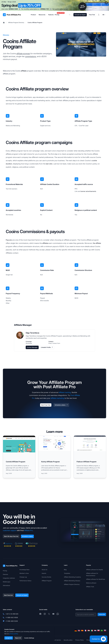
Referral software (91, 583)
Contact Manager (32, 347)
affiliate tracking (65, 392)
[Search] (71, 15)
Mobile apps (7, 582)
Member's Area (24, 573)
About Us (44, 570)
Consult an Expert (80, 15)
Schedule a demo (61, 405)
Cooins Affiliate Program (35, 22)
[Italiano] (92, 631)
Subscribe (102, 614)
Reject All (18, 638)
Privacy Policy (80, 640)
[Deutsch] (76, 631)
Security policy (68, 640)
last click (49, 164)
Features (5, 574)
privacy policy (14, 634)
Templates (67, 573)
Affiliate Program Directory (16, 22)
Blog (65, 570)
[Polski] (99, 631)
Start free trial (8, 595)
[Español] (82, 631)
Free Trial (92, 15)
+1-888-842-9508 (12, 617)
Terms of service (56, 640)
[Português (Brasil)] (102, 631)
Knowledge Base (24, 570)
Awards (44, 573)
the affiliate (97, 243)
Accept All (9, 638)
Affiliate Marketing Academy (72, 577)
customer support (10, 530)
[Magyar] (89, 631)
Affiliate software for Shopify (95, 570)
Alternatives (6, 585)
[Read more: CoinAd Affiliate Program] (19, 457)
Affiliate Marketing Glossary (72, 581)
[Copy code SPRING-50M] (20, 9)
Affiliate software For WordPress (96, 579)
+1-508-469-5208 (12, 621)
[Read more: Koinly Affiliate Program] (54, 457)
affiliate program (23, 54)
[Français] (85, 631)
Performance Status (25, 581)
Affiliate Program (47, 581)
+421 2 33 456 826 (12, 614)
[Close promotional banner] (106, 3)
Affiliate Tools (90, 587)
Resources (43, 15)
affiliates (45, 243)
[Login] (99, 15)
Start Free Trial (46, 405)
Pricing (5, 571)
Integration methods (9, 578)
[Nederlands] (95, 631)
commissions (31, 56)
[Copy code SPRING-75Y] (51, 9)
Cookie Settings (29, 638)
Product (34, 15)
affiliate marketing (57, 398)
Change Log (23, 577)
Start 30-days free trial (11, 536)
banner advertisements (88, 191)
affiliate (24, 71)
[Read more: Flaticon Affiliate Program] (90, 457)
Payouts (9, 240)
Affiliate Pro (28, 530)
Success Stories (46, 577)
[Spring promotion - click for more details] (54, 5)
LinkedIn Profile (47, 347)
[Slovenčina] (105, 631)
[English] (79, 631)
